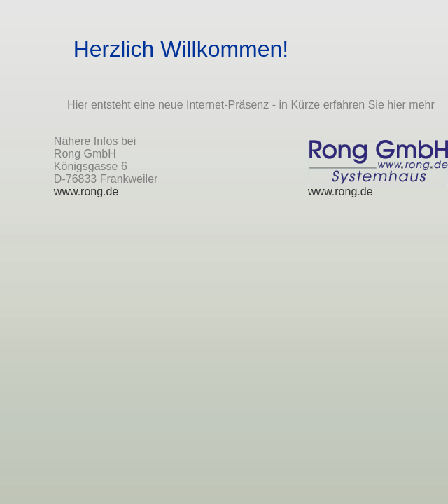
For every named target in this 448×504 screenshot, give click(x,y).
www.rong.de (86, 191)
